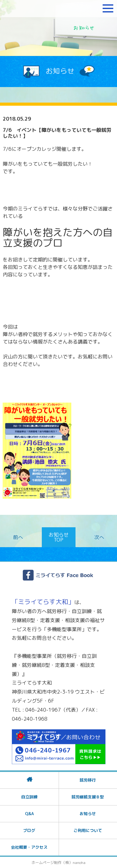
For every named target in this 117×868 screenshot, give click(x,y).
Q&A (29, 814)
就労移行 (88, 780)
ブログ (29, 830)
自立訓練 (29, 797)
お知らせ (88, 814)
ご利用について (88, 830)
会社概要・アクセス (29, 847)
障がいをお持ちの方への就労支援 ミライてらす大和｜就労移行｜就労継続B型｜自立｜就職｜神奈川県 (42, 8)
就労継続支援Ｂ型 (88, 797)
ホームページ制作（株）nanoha (58, 863)
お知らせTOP (59, 537)
